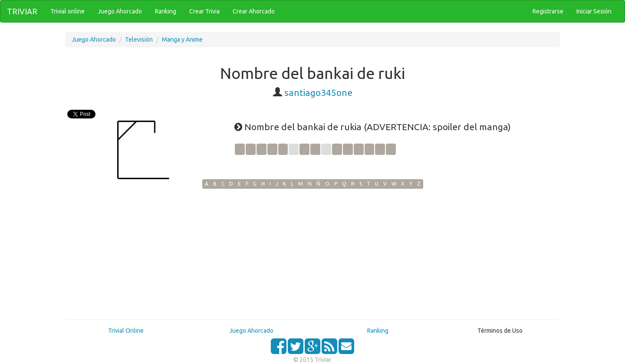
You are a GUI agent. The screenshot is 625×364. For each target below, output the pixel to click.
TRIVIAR (22, 11)
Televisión (139, 39)
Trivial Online (126, 331)
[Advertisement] (312, 254)
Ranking (378, 331)
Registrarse (548, 11)
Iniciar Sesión (594, 11)
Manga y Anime (182, 39)
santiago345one (318, 92)
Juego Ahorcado (94, 39)
